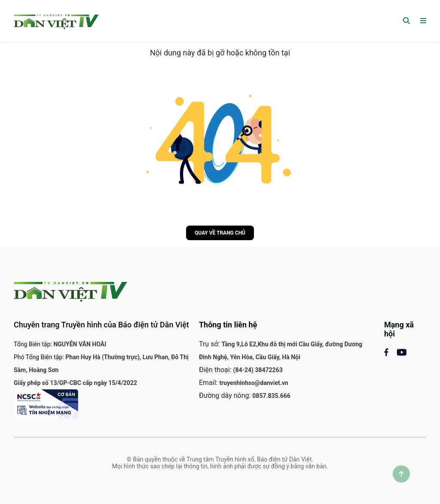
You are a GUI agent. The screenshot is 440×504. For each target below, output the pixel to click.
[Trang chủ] (56, 20)
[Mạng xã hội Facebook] (390, 352)
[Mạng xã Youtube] (402, 352)
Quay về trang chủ (220, 233)
